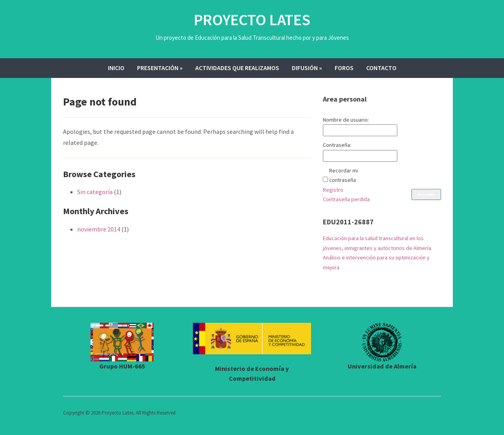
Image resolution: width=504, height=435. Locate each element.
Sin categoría (95, 192)
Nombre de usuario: (346, 120)
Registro (333, 190)
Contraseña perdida (346, 199)
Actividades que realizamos (237, 68)
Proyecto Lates (252, 20)
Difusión (307, 68)
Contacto (381, 68)
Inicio (116, 68)
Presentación (160, 68)
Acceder (426, 194)
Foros (344, 68)
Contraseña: (337, 145)
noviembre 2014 (99, 229)
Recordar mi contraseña (344, 175)
